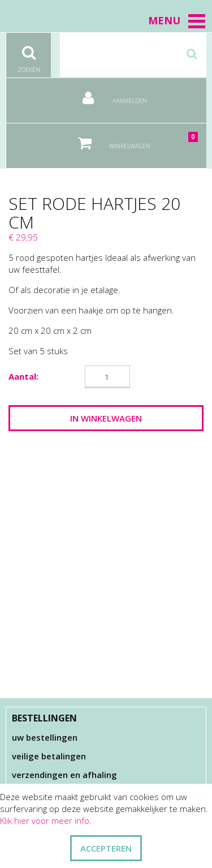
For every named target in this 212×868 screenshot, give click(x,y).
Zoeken (29, 53)
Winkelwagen (130, 139)
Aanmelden (106, 94)
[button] (197, 21)
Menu (177, 20)
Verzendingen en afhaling (64, 775)
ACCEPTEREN (106, 848)
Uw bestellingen (45, 737)
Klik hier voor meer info (45, 820)
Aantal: (23, 376)
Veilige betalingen (49, 756)
